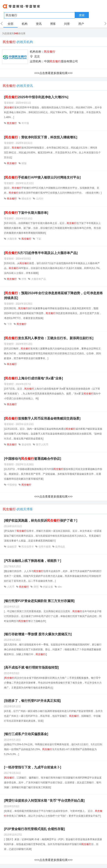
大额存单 (12, 239)
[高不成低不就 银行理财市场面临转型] (31, 667)
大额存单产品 (38, 279)
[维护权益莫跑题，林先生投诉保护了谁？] (41, 521)
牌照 (36, 587)
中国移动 (12, 485)
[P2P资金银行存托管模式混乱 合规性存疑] (34, 829)
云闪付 (39, 199)
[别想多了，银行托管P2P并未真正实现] (32, 701)
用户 (81, 24)
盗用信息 (60, 547)
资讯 (39, 24)
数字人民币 (42, 445)
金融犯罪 (12, 547)
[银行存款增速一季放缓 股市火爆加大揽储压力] (38, 634)
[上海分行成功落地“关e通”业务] (34, 378)
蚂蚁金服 (48, 587)
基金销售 (27, 445)
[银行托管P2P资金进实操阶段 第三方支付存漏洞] (39, 601)
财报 (24, 163)
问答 (67, 24)
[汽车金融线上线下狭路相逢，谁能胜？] (33, 561)
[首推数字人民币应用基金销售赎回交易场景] (42, 418)
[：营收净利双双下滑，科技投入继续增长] (41, 137)
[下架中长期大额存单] (26, 213)
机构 (25, 24)
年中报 (25, 123)
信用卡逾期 (45, 547)
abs (59, 587)
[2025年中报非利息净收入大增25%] (36, 97)
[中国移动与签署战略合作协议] (33, 459)
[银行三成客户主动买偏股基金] (26, 734)
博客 (53, 24)
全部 (10, 24)
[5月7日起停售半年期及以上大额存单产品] (41, 253)
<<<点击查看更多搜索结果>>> (53, 73)
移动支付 (27, 199)
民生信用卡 (28, 547)
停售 (24, 279)
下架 (38, 239)
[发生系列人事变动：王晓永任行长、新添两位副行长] (49, 338)
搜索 (82, 15)
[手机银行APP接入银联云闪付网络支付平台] (42, 177)
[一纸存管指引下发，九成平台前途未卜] (33, 767)
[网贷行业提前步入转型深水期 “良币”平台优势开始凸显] (44, 801)
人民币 (11, 587)
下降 (10, 324)
